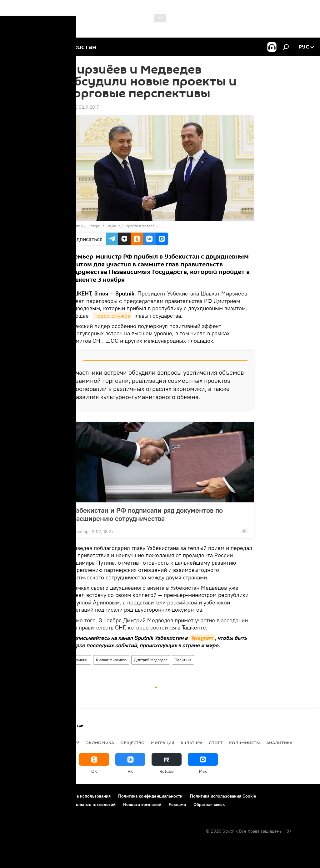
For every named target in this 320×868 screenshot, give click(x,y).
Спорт (216, 742)
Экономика (100, 742)
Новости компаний (142, 804)
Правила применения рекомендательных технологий (61, 804)
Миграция (163, 742)
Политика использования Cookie (223, 796)
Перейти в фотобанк (141, 226)
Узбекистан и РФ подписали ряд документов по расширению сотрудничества (148, 514)
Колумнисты (245, 742)
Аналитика (279, 742)
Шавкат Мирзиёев (111, 660)
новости (17, 742)
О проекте (17, 796)
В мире (72, 742)
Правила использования (86, 796)
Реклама (177, 804)
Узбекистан (79, 660)
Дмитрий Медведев (151, 660)
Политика (183, 660)
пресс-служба (112, 316)
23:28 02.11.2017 (82, 107)
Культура (192, 742)
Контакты (45, 796)
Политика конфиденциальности (150, 796)
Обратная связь (209, 804)
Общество (132, 742)
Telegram (202, 638)
